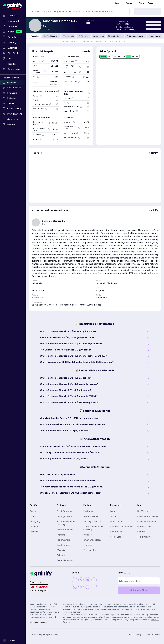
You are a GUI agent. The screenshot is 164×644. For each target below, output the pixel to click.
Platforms (142, 532)
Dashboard (89, 511)
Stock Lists (116, 537)
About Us (115, 516)
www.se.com (38, 298)
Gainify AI (61, 555)
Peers (99, 41)
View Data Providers (38, 623)
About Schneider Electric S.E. (116, 41)
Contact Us (35, 516)
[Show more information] (130, 21)
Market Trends (144, 527)
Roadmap (34, 527)
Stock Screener (64, 511)
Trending (61, 535)
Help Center (116, 521)
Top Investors (63, 540)
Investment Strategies (148, 516)
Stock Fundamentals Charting (67, 523)
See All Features (65, 560)
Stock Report (63, 545)
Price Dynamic (87, 41)
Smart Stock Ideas (66, 530)
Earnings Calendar (66, 516)
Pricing (141, 3)
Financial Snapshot (70, 41)
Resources (153, 3)
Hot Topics (142, 511)
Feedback (34, 532)
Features (117, 3)
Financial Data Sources (122, 527)
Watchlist (61, 550)
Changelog (35, 521)
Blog (112, 511)
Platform (130, 3)
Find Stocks (116, 532)
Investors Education (147, 521)
